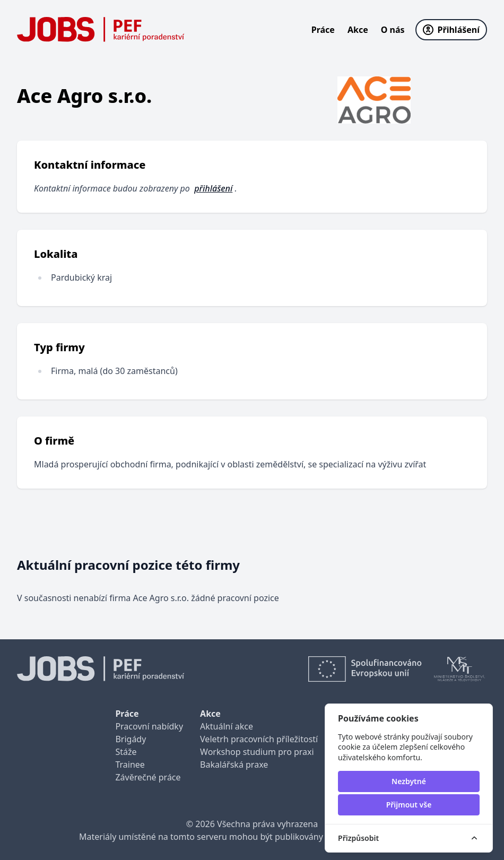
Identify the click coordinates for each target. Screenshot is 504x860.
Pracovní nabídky (149, 726)
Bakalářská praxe (234, 765)
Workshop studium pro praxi (257, 752)
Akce (358, 30)
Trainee (130, 765)
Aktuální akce (227, 726)
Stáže (126, 752)
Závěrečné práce (148, 777)
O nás (393, 30)
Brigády (131, 739)
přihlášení (213, 188)
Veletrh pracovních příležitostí (259, 739)
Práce (323, 30)
